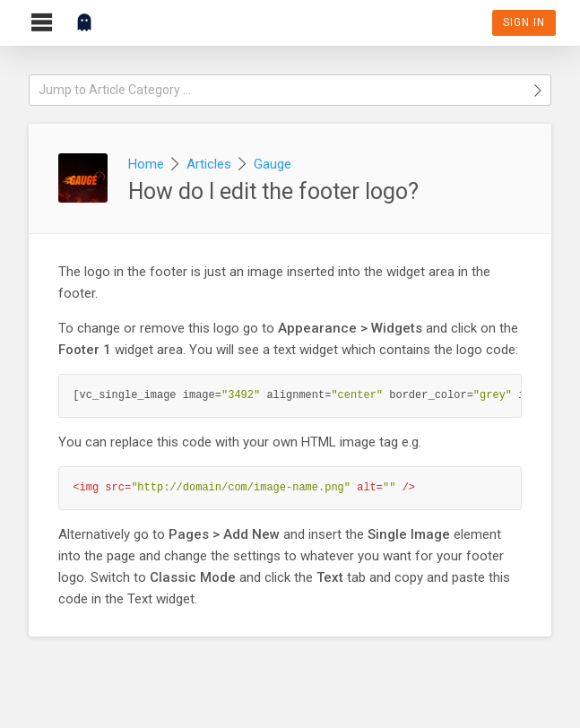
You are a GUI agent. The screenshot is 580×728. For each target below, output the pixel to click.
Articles (209, 164)
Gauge (273, 164)
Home (146, 164)
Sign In (524, 22)
